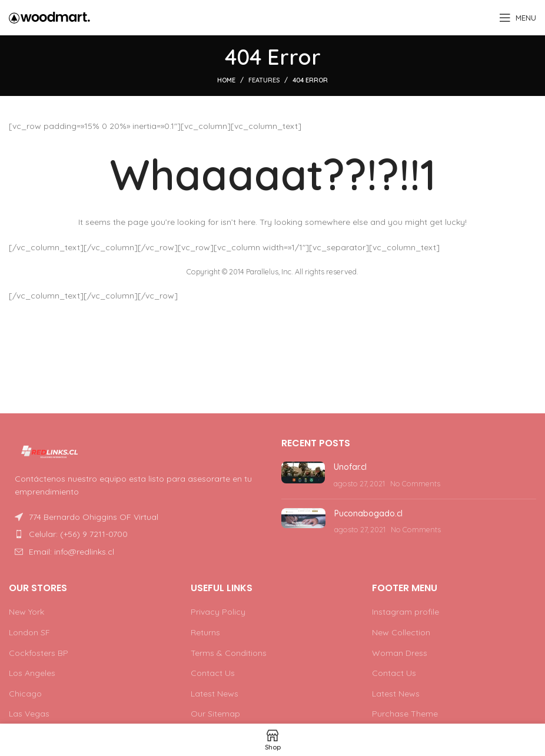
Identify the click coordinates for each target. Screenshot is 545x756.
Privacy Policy (218, 612)
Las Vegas (29, 714)
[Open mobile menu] (518, 18)
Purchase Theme (405, 714)
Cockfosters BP (39, 653)
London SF (29, 632)
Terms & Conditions (229, 653)
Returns (205, 632)
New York (26, 612)
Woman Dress (400, 653)
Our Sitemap (215, 714)
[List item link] (136, 534)
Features (264, 80)
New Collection (401, 632)
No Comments (415, 483)
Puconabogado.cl (368, 513)
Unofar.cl (350, 467)
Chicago (25, 694)
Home (226, 80)
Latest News (215, 694)
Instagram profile (406, 612)
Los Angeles (32, 673)
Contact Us (213, 673)
